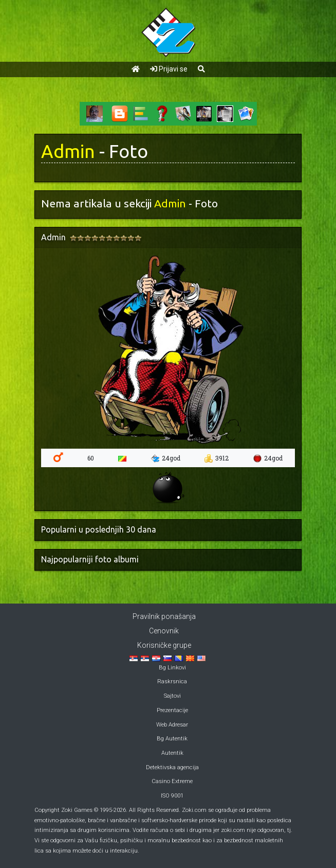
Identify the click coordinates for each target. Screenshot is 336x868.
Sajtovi (172, 696)
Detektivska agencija (172, 767)
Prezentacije (172, 710)
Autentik (172, 753)
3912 (217, 458)
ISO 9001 (172, 796)
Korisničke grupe (164, 645)
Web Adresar (172, 725)
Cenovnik (164, 631)
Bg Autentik (172, 739)
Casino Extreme (172, 781)
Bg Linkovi (172, 668)
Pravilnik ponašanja (164, 616)
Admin (68, 151)
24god (166, 458)
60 (91, 458)
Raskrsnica (172, 681)
